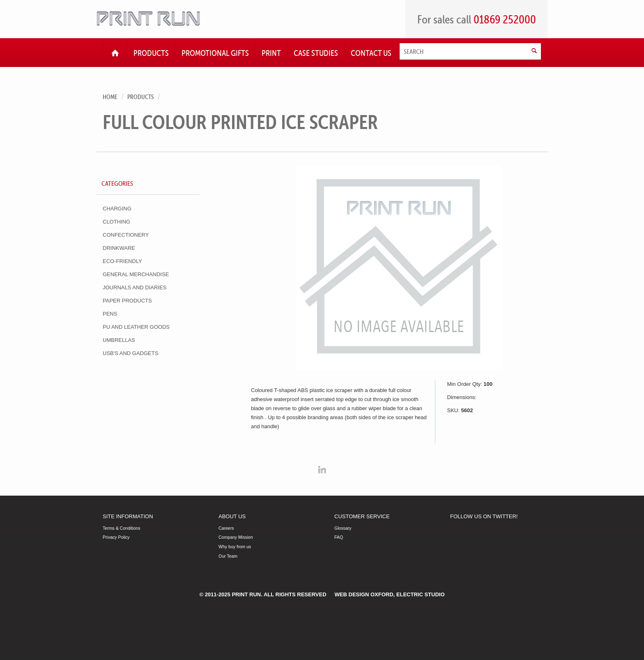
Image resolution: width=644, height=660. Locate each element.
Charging (117, 209)
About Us (232, 517)
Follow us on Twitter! (484, 517)
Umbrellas (119, 340)
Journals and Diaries (135, 287)
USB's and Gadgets (130, 353)
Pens (110, 314)
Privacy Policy (116, 537)
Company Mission (236, 537)
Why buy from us (235, 547)
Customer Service (362, 517)
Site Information (128, 517)
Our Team (228, 556)
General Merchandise (136, 274)
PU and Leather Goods (136, 327)
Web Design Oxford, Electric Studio (390, 594)
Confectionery (126, 235)
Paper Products (127, 301)
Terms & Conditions (121, 528)
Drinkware (119, 248)
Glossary (343, 528)
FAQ (339, 537)
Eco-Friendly (122, 261)
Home (110, 97)
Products (140, 97)
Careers (226, 528)
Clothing (116, 222)
